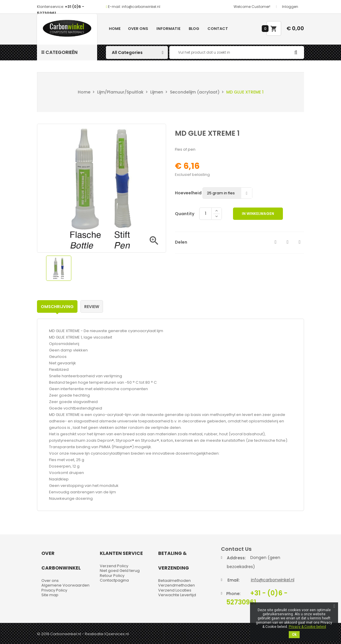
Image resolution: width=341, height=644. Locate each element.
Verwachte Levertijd (177, 595)
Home (115, 29)
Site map (50, 595)
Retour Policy (112, 576)
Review (92, 307)
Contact (218, 29)
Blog (194, 29)
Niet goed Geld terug (120, 571)
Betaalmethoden (174, 581)
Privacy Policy (54, 590)
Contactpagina (114, 580)
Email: (233, 580)
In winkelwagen (258, 214)
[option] (59, 268)
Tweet (288, 242)
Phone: (233, 594)
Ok (294, 635)
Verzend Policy (114, 566)
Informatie (168, 29)
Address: (236, 558)
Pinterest (300, 242)
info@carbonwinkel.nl (273, 580)
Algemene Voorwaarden (65, 585)
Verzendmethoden (177, 585)
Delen (276, 242)
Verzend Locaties (175, 590)
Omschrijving (57, 307)
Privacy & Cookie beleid (307, 627)
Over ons (138, 29)
